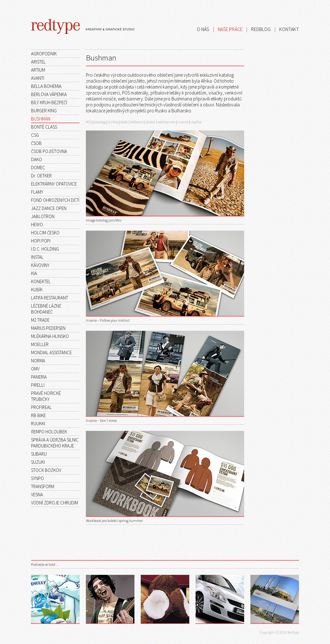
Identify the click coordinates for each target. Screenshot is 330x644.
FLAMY (37, 192)
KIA (34, 273)
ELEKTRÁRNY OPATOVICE (54, 184)
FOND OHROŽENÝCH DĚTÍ (55, 200)
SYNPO (37, 478)
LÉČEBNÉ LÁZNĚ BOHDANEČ (46, 309)
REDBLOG (261, 29)
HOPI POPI (41, 241)
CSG (35, 135)
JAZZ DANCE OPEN (49, 208)
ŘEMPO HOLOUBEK (49, 432)
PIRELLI (38, 385)
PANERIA (39, 377)
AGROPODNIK (44, 54)
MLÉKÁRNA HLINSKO (50, 336)
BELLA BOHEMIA (46, 86)
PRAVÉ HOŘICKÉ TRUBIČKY (46, 396)
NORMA (38, 361)
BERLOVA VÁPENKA (49, 94)
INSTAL (37, 257)
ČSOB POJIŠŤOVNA (49, 151)
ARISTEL (38, 62)
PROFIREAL (41, 407)
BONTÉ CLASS (44, 127)
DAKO (37, 159)
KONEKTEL (41, 281)
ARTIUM (38, 70)
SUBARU (39, 454)
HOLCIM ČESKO (45, 233)
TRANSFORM (43, 486)
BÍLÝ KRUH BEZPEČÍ (49, 102)
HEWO (37, 225)
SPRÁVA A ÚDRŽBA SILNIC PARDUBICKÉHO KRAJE (55, 443)
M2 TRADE (40, 320)
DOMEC (38, 168)
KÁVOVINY (40, 265)
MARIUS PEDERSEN (48, 328)
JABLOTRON (43, 216)
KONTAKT (289, 29)
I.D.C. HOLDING (45, 249)
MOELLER (40, 344)
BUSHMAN (41, 119)
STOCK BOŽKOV (46, 470)
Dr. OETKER (41, 176)
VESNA (37, 495)
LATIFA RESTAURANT (50, 298)
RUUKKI (38, 424)
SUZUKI (38, 462)
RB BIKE (38, 415)
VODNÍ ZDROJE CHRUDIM (55, 503)
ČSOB (36, 143)
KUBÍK (37, 290)
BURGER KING (44, 111)
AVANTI (38, 78)
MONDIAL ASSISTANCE (51, 353)
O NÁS (203, 29)
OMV (35, 369)
